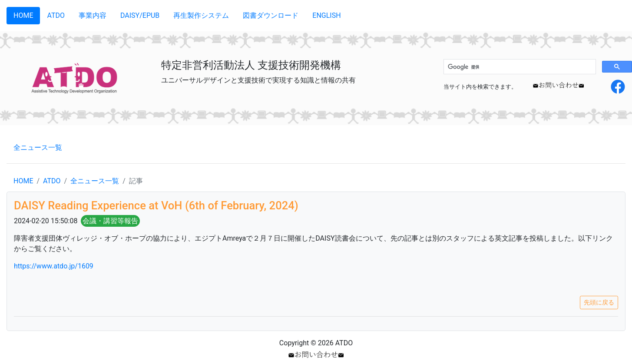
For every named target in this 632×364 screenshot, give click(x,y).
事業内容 (93, 15)
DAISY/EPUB (140, 15)
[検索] (519, 67)
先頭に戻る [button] (599, 302)
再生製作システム (201, 15)
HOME (23, 15)
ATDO (56, 15)
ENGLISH (326, 15)
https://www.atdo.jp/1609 (54, 266)
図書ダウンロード (271, 15)
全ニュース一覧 (38, 147)
